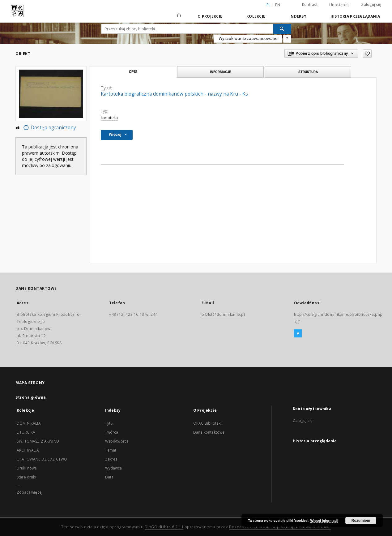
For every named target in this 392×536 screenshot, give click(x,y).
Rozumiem (361, 521)
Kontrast (310, 4)
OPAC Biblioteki (207, 423)
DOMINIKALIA (29, 423)
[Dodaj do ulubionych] (367, 54)
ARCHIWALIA (28, 450)
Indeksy (298, 16)
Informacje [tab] (220, 72)
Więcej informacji (324, 521)
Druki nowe (27, 468)
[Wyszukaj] (282, 29)
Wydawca (114, 468)
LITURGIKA (26, 432)
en (278, 5)
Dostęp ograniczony (46, 128)
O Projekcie (210, 16)
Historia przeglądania (355, 16)
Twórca (112, 432)
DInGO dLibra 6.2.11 (164, 527)
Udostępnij (339, 5)
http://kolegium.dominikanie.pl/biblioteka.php (338, 314)
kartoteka (109, 118)
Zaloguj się (371, 4)
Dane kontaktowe (209, 432)
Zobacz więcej (30, 492)
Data (109, 477)
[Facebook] (298, 334)
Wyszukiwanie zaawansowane (248, 38)
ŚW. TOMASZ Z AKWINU (38, 441)
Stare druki (26, 477)
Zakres (111, 459)
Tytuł (109, 423)
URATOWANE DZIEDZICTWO (42, 459)
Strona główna (31, 397)
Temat (111, 450)
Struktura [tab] (308, 72)
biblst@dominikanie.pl (223, 314)
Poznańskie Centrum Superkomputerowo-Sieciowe (280, 527)
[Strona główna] (179, 16)
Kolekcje (256, 16)
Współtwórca (117, 441)
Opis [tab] (133, 72)
